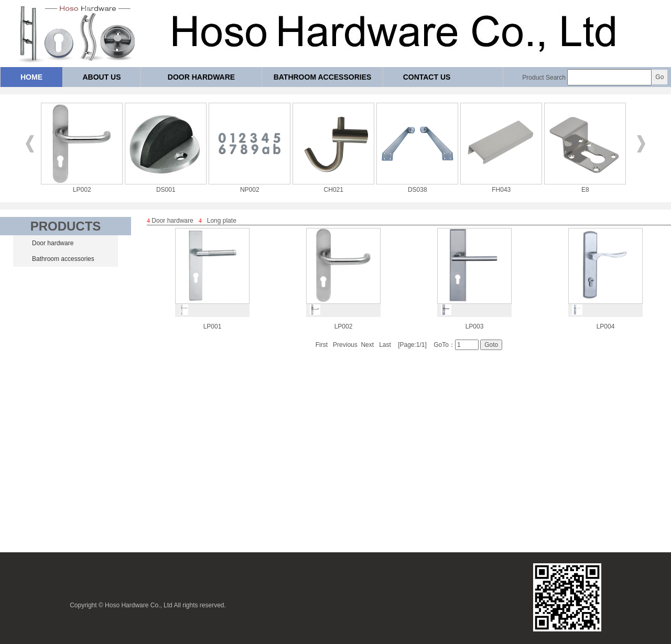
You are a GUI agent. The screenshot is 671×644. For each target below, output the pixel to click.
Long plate (222, 221)
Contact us (427, 77)
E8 (585, 186)
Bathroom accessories (323, 77)
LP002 (82, 186)
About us (101, 77)
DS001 (166, 186)
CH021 (333, 186)
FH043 (501, 186)
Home (31, 77)
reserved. (213, 605)
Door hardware (201, 77)
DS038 (417, 186)
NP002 (250, 186)
